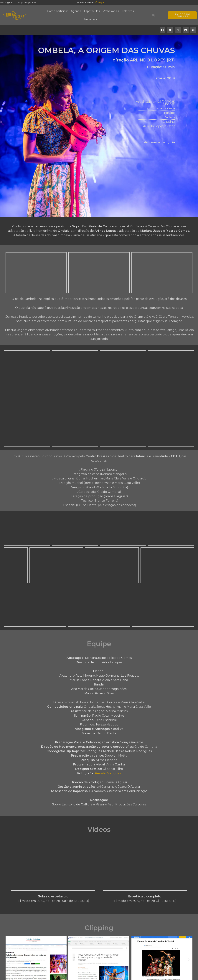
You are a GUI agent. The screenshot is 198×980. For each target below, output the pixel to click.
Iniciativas (90, 19)
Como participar (58, 11)
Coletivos (128, 11)
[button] (163, 30)
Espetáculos (92, 11)
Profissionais (111, 11)
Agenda (76, 11)
